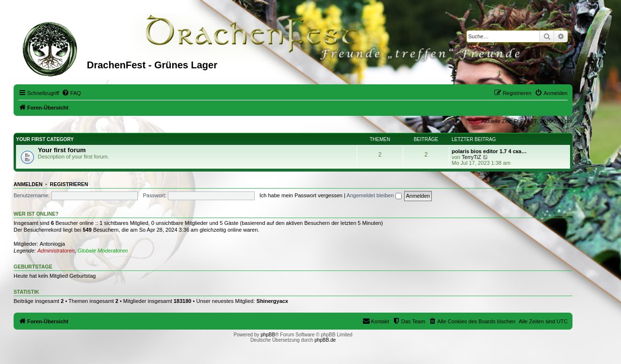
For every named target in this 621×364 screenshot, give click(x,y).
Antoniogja (52, 244)
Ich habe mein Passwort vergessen (301, 195)
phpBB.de (325, 340)
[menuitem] (71, 93)
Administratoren (56, 251)
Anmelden (28, 184)
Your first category (45, 139)
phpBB (268, 335)
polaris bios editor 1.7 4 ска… (489, 151)
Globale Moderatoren (103, 251)
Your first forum (62, 150)
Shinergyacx (272, 301)
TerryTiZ (472, 157)
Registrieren (69, 184)
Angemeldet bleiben (374, 195)
